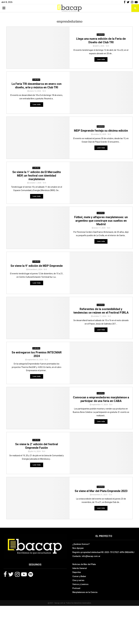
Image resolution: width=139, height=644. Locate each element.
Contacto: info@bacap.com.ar (86, 556)
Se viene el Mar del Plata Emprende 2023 (101, 491)
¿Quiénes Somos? (81, 544)
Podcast (76, 588)
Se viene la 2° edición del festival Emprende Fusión (37, 446)
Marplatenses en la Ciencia (85, 592)
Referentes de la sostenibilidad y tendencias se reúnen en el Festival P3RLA (101, 311)
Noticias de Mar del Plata (84, 564)
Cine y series (78, 580)
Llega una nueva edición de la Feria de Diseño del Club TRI (101, 40)
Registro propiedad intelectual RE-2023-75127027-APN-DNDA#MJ (103, 552)
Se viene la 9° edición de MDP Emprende (37, 266)
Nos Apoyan (78, 548)
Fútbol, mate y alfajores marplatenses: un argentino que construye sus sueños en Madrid (101, 221)
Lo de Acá (101, 35)
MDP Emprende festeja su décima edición (101, 131)
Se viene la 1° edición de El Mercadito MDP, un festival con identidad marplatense (37, 176)
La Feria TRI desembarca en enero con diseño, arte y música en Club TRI (37, 86)
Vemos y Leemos (80, 584)
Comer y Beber (79, 576)
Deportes (77, 572)
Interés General (80, 568)
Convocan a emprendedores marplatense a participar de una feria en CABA (101, 399)
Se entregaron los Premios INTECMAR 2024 (37, 354)
